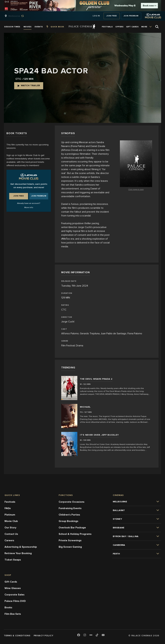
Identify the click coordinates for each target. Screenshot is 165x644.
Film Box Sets (13, 614)
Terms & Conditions (17, 636)
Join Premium (131, 16)
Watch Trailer (29, 85)
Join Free (112, 16)
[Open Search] (157, 27)
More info (29, 208)
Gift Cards (11, 582)
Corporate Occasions (72, 502)
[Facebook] (79, 635)
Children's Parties (69, 515)
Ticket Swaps (13, 560)
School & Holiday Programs (75, 534)
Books (8, 607)
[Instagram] (85, 635)
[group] (18, 16)
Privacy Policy (44, 636)
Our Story (10, 528)
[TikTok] (97, 635)
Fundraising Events (70, 508)
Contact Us (11, 534)
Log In (96, 16)
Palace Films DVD (15, 601)
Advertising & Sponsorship (21, 547)
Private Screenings (70, 540)
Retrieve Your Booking (18, 553)
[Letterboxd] (91, 635)
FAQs (8, 508)
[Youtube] (103, 635)
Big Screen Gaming (70, 547)
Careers (9, 540)
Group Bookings (68, 521)
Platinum (10, 515)
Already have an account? (29, 203)
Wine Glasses (13, 588)
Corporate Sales (15, 595)
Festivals (10, 502)
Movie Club (11, 521)
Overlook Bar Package (72, 528)
